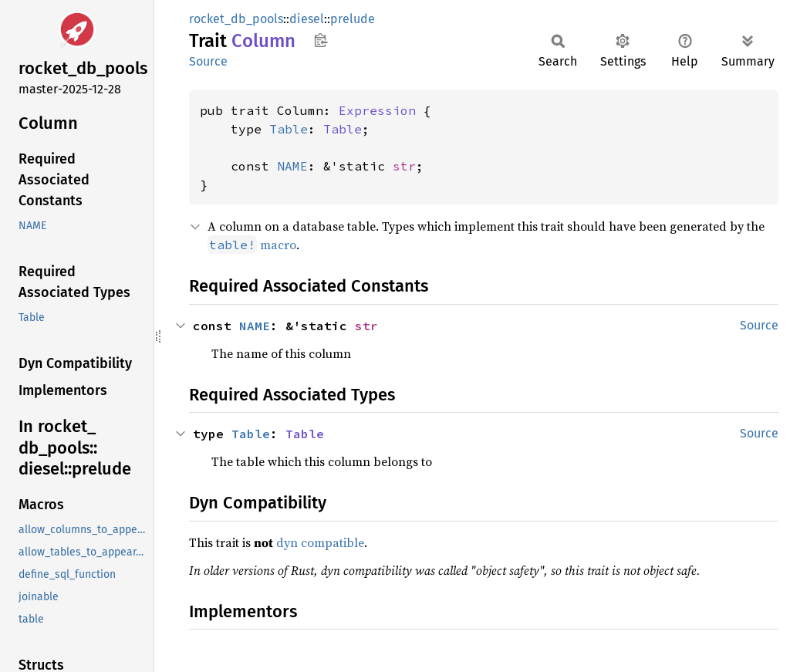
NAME (292, 166)
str (404, 166)
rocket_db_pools (236, 19)
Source (208, 61)
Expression (377, 110)
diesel (307, 19)
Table (289, 129)
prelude (353, 19)
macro (252, 245)
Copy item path (321, 40)
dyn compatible (320, 542)
